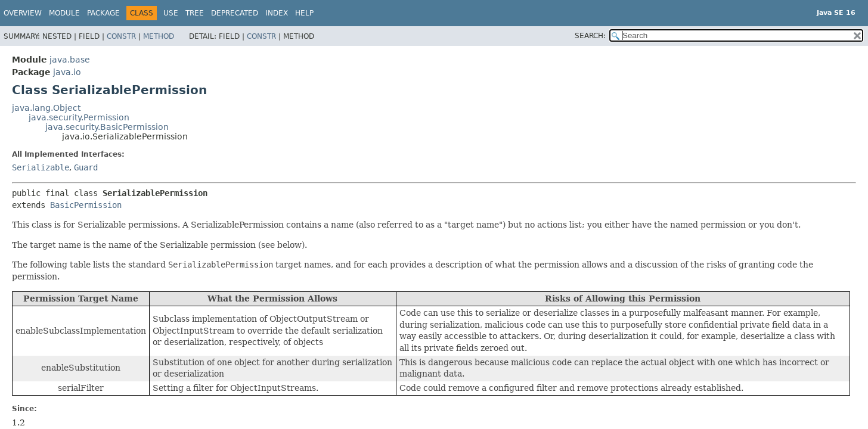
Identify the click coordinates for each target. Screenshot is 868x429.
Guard (86, 167)
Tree (195, 13)
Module (64, 13)
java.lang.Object (46, 108)
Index (277, 13)
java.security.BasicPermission (107, 127)
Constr (121, 36)
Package (103, 13)
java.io (67, 72)
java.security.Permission (79, 117)
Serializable (41, 167)
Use (171, 13)
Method (159, 36)
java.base (70, 60)
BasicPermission (86, 205)
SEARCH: (590, 36)
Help (304, 13)
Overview (23, 13)
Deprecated (235, 13)
